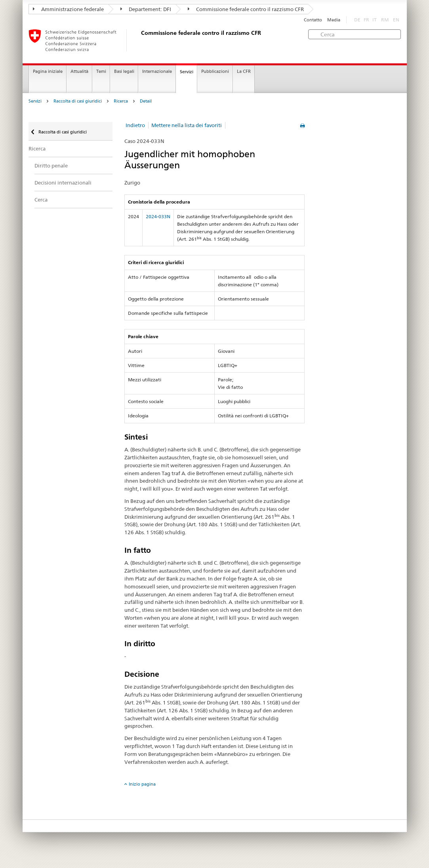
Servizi (187, 72)
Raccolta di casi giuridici (78, 101)
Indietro (135, 125)
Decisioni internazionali (63, 183)
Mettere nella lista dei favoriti (187, 125)
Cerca (41, 200)
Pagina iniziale (48, 71)
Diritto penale (51, 166)
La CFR (244, 71)
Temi (101, 71)
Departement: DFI (146, 9)
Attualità (79, 71)
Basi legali (124, 71)
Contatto (313, 20)
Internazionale (157, 71)
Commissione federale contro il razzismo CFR (246, 9)
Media (334, 20)
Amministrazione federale (68, 9)
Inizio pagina (142, 784)
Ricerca (121, 101)
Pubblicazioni (215, 71)
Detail (146, 101)
